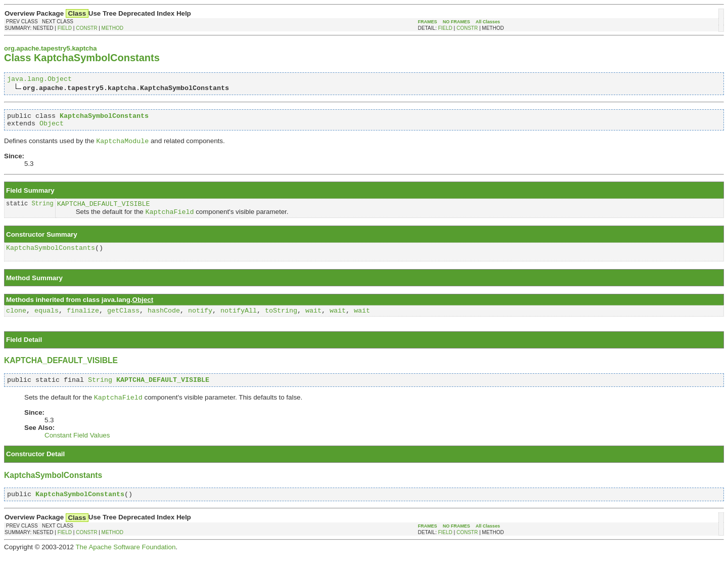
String (42, 210)
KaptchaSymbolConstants (51, 257)
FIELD (65, 28)
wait (313, 321)
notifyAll (239, 321)
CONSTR (86, 28)
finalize (83, 321)
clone (16, 321)
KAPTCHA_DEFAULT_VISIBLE (104, 210)
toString (281, 321)
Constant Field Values (77, 449)
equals (47, 321)
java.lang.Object (39, 80)
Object (52, 127)
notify (200, 321)
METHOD (112, 28)
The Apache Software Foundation (125, 562)
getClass (123, 321)
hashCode (164, 321)
